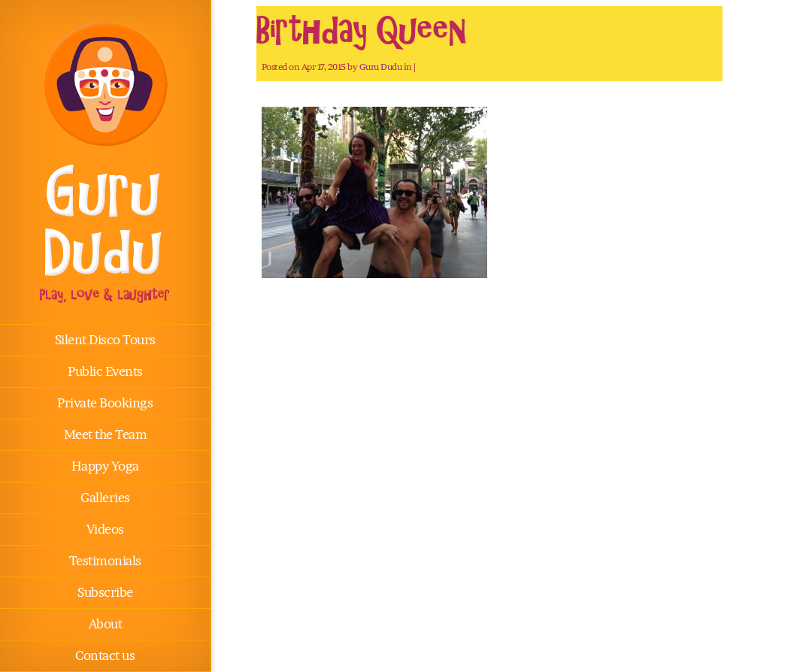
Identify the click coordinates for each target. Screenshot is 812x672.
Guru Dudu (381, 67)
